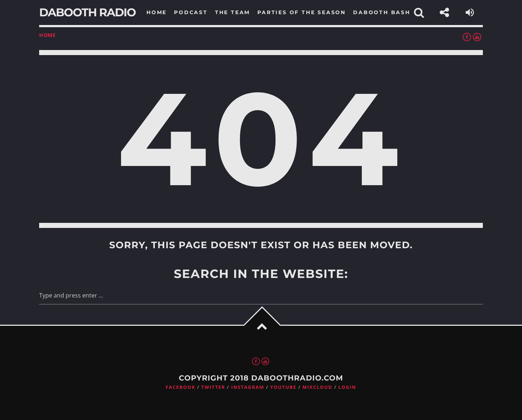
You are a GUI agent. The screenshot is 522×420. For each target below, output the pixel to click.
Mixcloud (317, 387)
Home (47, 35)
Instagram (248, 387)
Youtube (283, 387)
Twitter (213, 387)
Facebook (181, 387)
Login (347, 387)
